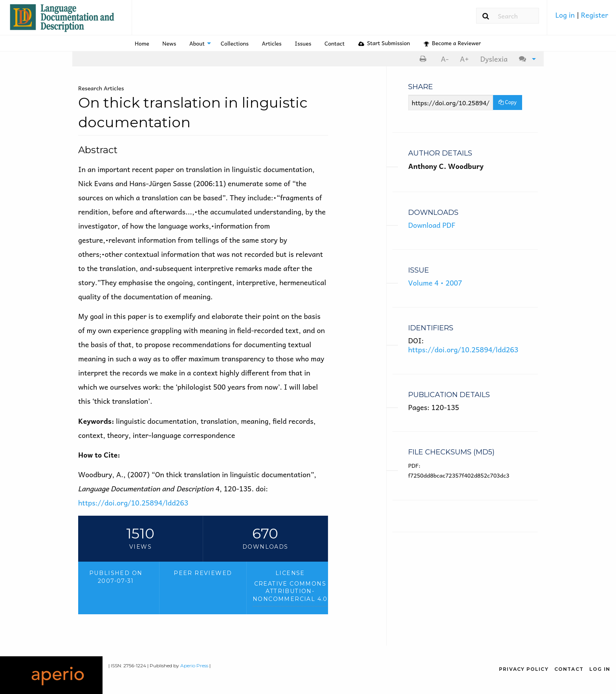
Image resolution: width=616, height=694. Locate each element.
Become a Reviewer (452, 43)
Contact (335, 43)
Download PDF (432, 225)
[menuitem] (582, 18)
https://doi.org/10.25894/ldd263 (133, 503)
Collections (235, 43)
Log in (566, 15)
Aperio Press (194, 666)
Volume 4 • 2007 (435, 283)
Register (595, 15)
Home (142, 43)
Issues (303, 43)
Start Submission (384, 43)
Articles (272, 43)
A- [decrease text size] (445, 59)
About (197, 43)
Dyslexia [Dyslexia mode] (494, 59)
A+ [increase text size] (465, 59)
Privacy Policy (524, 669)
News (169, 43)
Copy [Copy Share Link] (508, 102)
